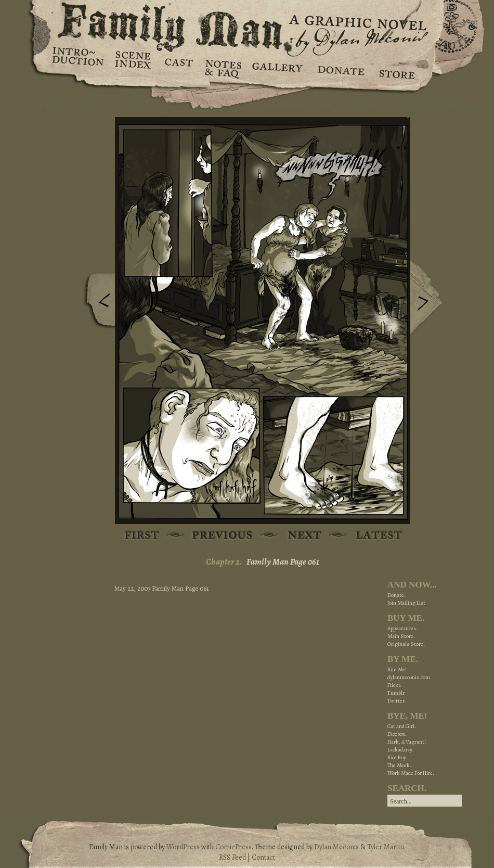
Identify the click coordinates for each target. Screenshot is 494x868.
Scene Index (134, 68)
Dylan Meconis (336, 847)
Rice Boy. (397, 757)
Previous (97, 303)
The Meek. (399, 765)
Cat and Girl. (402, 726)
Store (396, 68)
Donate (339, 68)
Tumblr (396, 693)
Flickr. (394, 685)
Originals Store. (406, 644)
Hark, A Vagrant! (407, 742)
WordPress (183, 847)
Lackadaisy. (400, 750)
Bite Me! (397, 669)
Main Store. (401, 636)
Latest (373, 536)
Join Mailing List (406, 603)
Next (428, 298)
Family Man (247, 25)
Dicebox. (397, 734)
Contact (263, 857)
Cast (178, 68)
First (142, 536)
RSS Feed (232, 857)
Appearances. (402, 628)
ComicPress (233, 847)
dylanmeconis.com (409, 677)
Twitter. (396, 701)
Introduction (78, 60)
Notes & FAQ (222, 68)
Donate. (396, 595)
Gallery (277, 68)
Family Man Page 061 (283, 562)
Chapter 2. (224, 562)
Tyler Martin (386, 847)
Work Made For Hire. (411, 773)
